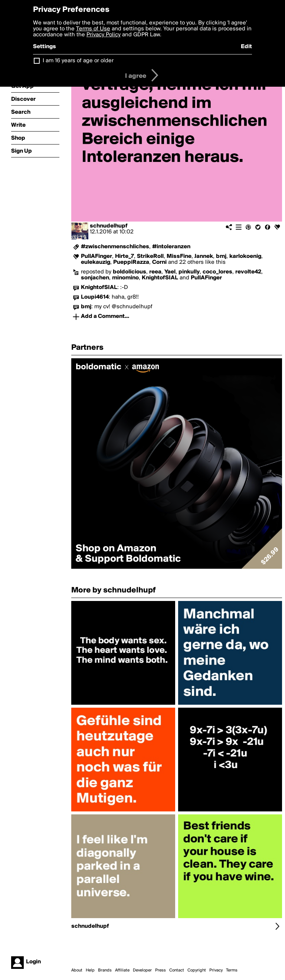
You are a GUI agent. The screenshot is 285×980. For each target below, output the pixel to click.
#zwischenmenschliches (115, 247)
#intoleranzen (171, 247)
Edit (246, 47)
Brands (105, 970)
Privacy (216, 970)
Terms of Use (93, 29)
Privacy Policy (104, 35)
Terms (232, 970)
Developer (142, 970)
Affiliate (122, 970)
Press (160, 970)
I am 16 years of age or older (78, 61)
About (77, 970)
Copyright (197, 970)
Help (90, 970)
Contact (177, 970)
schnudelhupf (109, 226)
